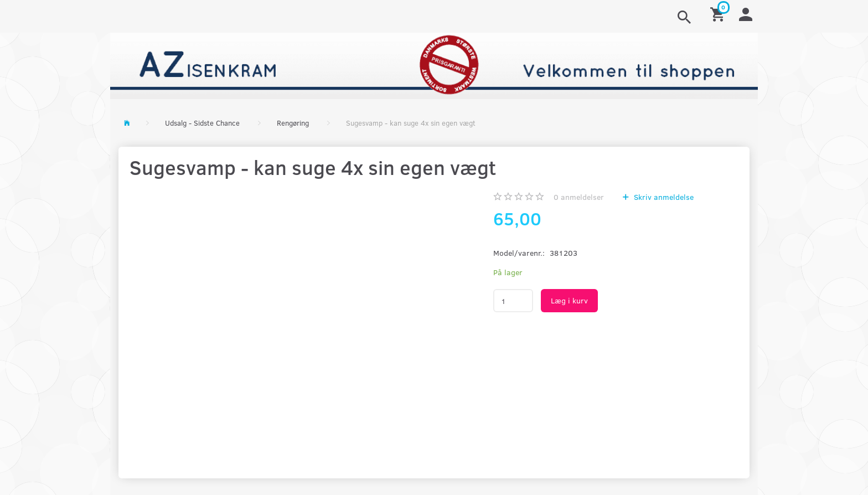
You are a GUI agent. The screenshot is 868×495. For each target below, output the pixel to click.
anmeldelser (579, 197)
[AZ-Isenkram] (434, 65)
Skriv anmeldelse (663, 197)
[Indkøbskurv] (719, 14)
